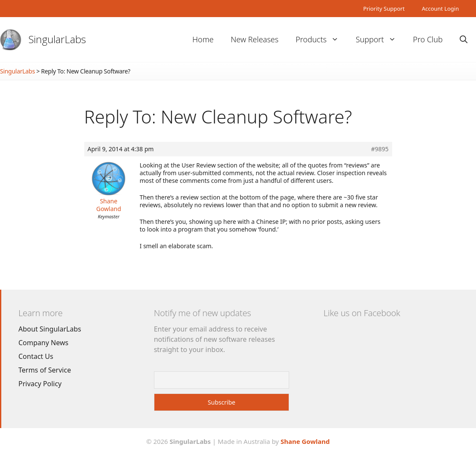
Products (321, 40)
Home (203, 39)
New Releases (254, 39)
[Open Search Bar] (464, 40)
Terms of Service (45, 370)
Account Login (440, 9)
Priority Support (384, 9)
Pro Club (428, 39)
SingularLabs (57, 39)
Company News (43, 343)
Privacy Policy (40, 384)
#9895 (380, 149)
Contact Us (36, 356)
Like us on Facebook (362, 313)
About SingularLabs (50, 329)
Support (380, 40)
